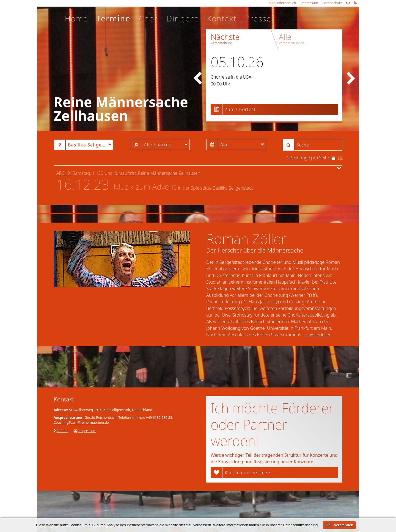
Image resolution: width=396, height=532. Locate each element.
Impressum (309, 3)
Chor (148, 18)
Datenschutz (332, 3)
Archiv (64, 173)
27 (290, 158)
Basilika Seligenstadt (233, 188)
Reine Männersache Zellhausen (169, 173)
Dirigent (182, 18)
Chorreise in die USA (231, 77)
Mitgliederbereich (282, 3)
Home (76, 18)
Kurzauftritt (125, 173)
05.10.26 (237, 62)
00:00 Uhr (221, 84)
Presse (258, 18)
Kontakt (222, 18)
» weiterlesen (319, 335)
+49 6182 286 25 (159, 418)
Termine (113, 18)
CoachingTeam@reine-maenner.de (81, 422)
